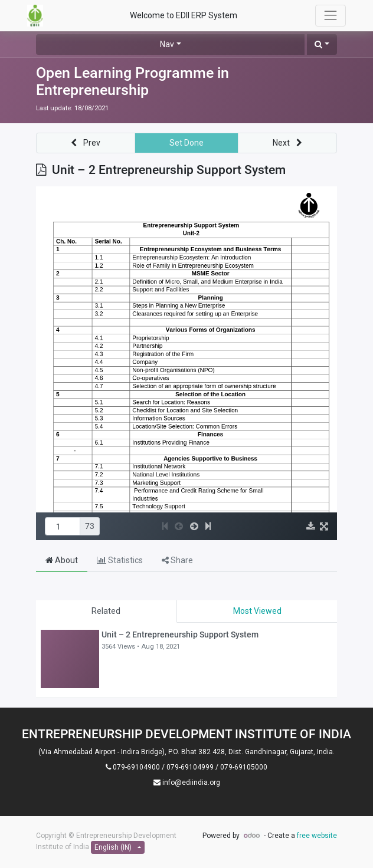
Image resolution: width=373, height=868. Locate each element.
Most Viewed (257, 611)
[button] (322, 45)
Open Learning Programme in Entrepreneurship (132, 82)
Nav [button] (167, 44)
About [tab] (62, 560)
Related (106, 611)
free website (317, 836)
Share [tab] (177, 560)
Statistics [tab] (120, 560)
